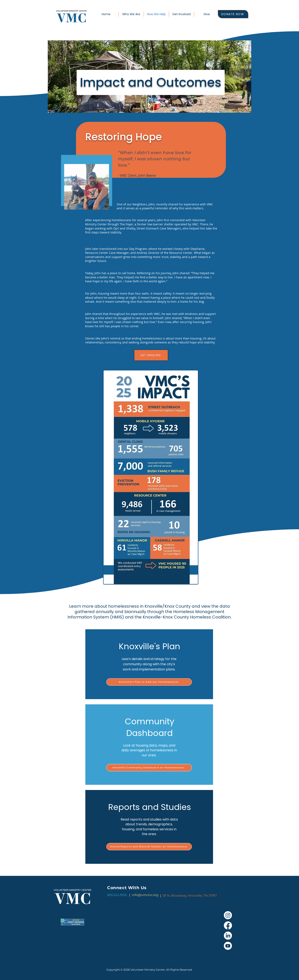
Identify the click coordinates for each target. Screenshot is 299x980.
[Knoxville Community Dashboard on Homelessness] (149, 768)
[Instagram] (228, 915)
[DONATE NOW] (233, 14)
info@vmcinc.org (145, 895)
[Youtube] (228, 946)
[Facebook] (228, 925)
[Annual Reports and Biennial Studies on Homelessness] (149, 847)
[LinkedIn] (228, 936)
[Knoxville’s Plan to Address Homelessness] (149, 682)
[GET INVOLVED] (151, 355)
